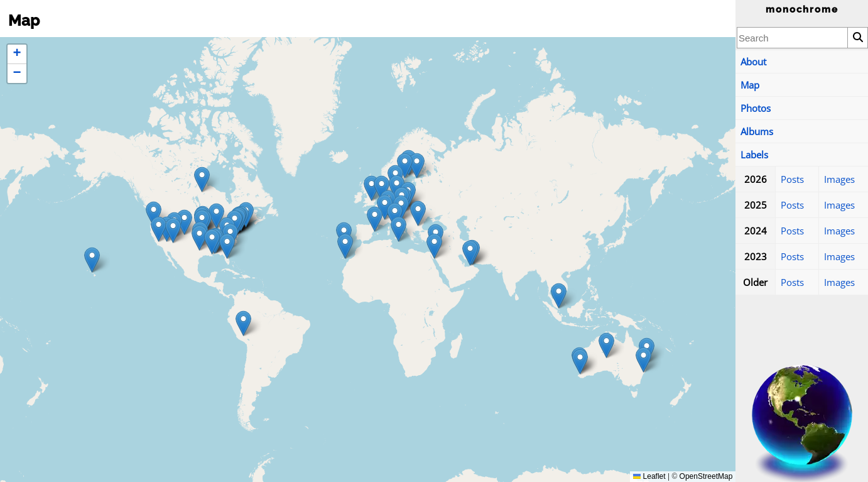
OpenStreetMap (706, 476)
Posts (792, 179)
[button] (417, 166)
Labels (754, 155)
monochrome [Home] (802, 9)
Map (750, 85)
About (753, 62)
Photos (756, 108)
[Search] (857, 38)
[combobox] (792, 38)
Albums (757, 131)
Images (839, 179)
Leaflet (649, 476)
